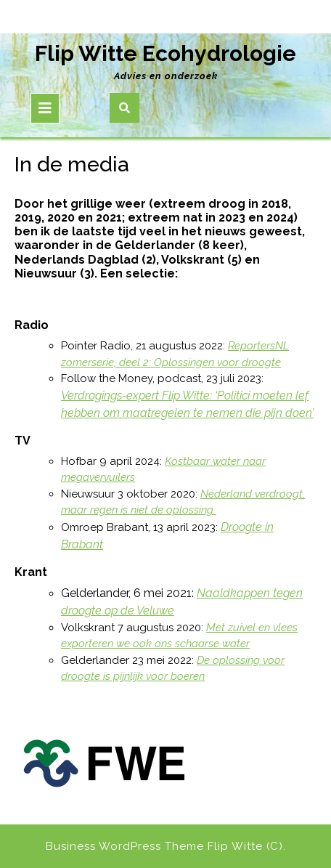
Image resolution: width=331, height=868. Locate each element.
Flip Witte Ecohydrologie (165, 53)
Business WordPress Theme (125, 846)
